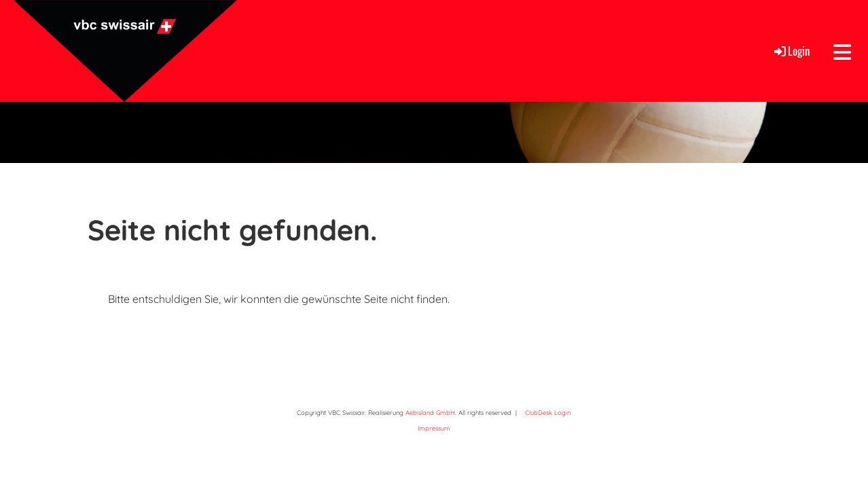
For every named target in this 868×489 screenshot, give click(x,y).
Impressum (434, 428)
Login (791, 51)
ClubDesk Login (548, 413)
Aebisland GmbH (430, 413)
